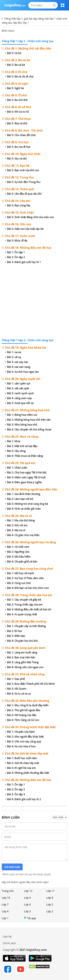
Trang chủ (8, 891)
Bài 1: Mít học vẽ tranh (20, 573)
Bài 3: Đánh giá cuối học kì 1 (23, 262)
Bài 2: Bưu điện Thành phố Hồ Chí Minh (30, 684)
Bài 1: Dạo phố (15, 679)
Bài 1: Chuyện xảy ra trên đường (25, 626)
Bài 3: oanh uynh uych (20, 393)
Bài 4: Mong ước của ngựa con (24, 667)
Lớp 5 (50, 904)
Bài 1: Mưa (13, 441)
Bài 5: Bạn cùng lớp (18, 205)
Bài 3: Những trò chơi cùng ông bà (27, 504)
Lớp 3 (27, 911)
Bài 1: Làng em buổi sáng (21, 652)
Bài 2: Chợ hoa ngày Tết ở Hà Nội (26, 472)
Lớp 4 (5, 911)
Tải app (30, 918)
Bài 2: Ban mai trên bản (20, 657)
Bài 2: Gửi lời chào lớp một (22, 763)
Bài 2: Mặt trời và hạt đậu (21, 446)
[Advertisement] (34, 302)
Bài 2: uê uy (13, 357)
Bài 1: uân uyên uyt (18, 383)
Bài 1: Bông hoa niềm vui (21, 415)
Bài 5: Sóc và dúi (16, 158)
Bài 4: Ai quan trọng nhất (21, 614)
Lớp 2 (50, 911)
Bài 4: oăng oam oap (18, 398)
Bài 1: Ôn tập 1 (15, 252)
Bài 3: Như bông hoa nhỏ (21, 424)
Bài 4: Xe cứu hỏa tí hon (20, 746)
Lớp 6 (27, 904)
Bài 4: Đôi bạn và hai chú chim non (27, 588)
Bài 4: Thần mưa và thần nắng (24, 456)
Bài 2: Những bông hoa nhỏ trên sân (28, 420)
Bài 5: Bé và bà (15, 65)
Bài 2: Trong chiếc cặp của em (24, 604)
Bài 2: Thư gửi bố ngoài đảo (23, 710)
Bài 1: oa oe (13, 352)
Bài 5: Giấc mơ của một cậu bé (24, 229)
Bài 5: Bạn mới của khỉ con (22, 170)
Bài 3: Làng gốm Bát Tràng (22, 662)
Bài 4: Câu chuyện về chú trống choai (28, 429)
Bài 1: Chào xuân (16, 468)
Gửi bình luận (12, 867)
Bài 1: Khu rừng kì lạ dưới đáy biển (27, 705)
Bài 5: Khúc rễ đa (16, 240)
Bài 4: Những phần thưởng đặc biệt (27, 773)
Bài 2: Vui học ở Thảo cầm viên (24, 578)
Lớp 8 (50, 898)
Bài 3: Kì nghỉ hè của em (20, 768)
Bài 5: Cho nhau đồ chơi (20, 135)
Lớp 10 (6, 898)
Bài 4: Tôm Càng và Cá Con (22, 720)
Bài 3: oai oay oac (17, 362)
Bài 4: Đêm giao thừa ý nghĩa (23, 482)
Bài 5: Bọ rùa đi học (18, 147)
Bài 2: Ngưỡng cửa (17, 552)
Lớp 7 (5, 904)
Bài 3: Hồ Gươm (16, 689)
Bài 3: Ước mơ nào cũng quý (23, 741)
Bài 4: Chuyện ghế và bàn (21, 561)
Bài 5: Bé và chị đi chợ (19, 76)
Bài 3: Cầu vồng (15, 451)
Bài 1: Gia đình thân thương (23, 494)
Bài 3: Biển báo (15, 636)
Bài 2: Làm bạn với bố (19, 499)
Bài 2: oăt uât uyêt (17, 388)
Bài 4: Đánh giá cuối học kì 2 (23, 799)
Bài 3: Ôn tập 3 (15, 794)
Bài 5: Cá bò (13, 53)
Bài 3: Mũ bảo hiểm (18, 557)
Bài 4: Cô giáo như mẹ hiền (22, 535)
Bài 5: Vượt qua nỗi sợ (19, 403)
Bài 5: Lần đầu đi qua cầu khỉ (23, 194)
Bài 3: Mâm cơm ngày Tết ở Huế (25, 477)
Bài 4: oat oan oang (18, 367)
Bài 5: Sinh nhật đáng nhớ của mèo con (30, 217)
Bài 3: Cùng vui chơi (18, 583)
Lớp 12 (28, 891)
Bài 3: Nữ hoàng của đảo (21, 715)
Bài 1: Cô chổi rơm (17, 547)
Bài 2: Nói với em (16, 525)
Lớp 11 (51, 891)
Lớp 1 (5, 918)
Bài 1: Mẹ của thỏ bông (20, 520)
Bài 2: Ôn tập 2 (15, 257)
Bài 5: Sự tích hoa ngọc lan (22, 372)
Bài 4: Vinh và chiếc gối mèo (23, 509)
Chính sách (9, 943)
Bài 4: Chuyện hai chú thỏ (21, 641)
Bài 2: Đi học (14, 631)
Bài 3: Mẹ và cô (15, 530)
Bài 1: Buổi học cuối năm (21, 758)
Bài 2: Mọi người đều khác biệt (24, 737)
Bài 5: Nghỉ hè (14, 88)
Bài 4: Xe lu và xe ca (18, 694)
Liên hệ (7, 936)
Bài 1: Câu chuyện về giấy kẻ (23, 600)
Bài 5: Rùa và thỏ (16, 123)
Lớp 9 (27, 898)
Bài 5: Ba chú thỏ (16, 100)
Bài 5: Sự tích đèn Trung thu (23, 182)
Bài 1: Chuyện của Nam (20, 732)
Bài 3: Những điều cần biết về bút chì (28, 609)
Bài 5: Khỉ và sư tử (17, 112)
